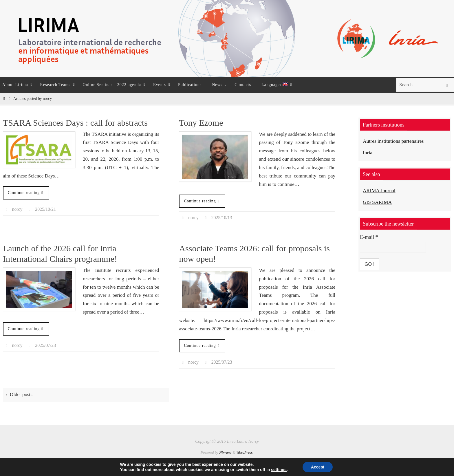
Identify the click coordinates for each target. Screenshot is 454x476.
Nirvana (225, 452)
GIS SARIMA (378, 202)
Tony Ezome (201, 123)
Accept (318, 467)
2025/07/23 (46, 345)
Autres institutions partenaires (394, 141)
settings (279, 470)
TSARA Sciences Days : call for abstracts (75, 123)
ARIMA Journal (380, 191)
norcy (17, 209)
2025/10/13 (222, 218)
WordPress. (245, 452)
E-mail (369, 237)
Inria (368, 153)
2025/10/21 (46, 209)
